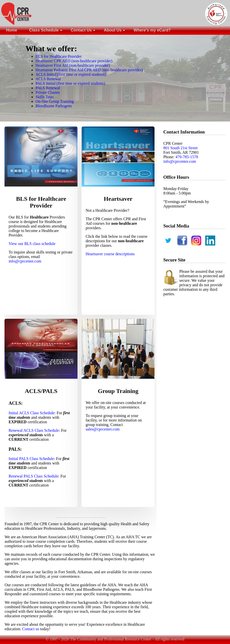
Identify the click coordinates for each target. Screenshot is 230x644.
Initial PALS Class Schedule (31, 459)
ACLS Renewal (48, 79)
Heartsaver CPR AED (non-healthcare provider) (74, 61)
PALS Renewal (48, 88)
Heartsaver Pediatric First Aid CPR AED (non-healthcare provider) (89, 70)
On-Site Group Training (55, 101)
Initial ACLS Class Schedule (31, 413)
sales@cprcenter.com (102, 429)
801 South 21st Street (180, 148)
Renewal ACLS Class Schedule (34, 430)
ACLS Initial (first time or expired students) (71, 74)
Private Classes (48, 92)
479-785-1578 (187, 157)
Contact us (31, 629)
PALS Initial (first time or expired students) (70, 83)
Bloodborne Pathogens (54, 106)
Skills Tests (45, 97)
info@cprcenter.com (25, 261)
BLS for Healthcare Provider (58, 56)
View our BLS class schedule (32, 244)
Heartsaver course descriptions (110, 254)
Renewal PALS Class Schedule (33, 476)
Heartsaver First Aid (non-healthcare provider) (73, 65)
